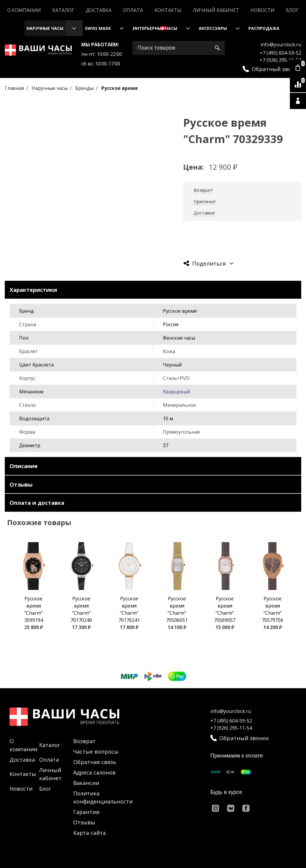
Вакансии (86, 783)
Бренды (85, 88)
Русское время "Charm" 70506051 (177, 609)
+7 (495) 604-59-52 (280, 53)
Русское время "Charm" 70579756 (273, 609)
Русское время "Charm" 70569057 (225, 609)
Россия (171, 324)
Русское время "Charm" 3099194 (34, 609)
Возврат (84, 741)
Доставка (99, 10)
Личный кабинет (216, 10)
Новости (263, 10)
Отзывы (84, 822)
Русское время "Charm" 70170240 (81, 609)
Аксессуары (213, 28)
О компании (24, 10)
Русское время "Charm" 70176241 (129, 609)
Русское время (120, 88)
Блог (292, 10)
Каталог (63, 10)
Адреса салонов (94, 772)
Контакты (168, 10)
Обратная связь (95, 762)
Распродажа (264, 28)
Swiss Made (98, 28)
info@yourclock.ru (281, 45)
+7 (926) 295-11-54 (280, 60)
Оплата (133, 10)
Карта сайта (89, 833)
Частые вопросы (96, 752)
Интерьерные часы (155, 28)
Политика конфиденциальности (103, 797)
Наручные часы (45, 28)
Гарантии (86, 812)
